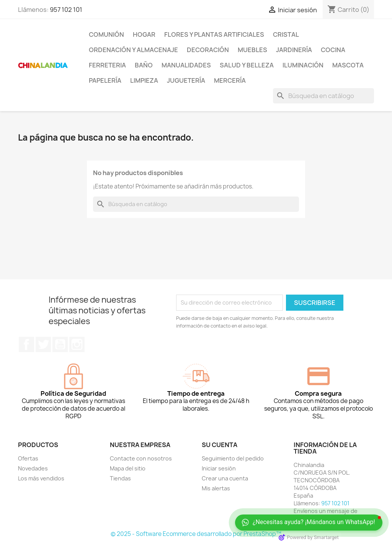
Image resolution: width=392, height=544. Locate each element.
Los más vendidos (41, 478)
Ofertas (28, 458)
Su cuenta (220, 445)
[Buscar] (323, 96)
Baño (144, 65)
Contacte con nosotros (141, 458)
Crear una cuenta (225, 478)
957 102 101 (66, 10)
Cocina (333, 50)
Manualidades (186, 65)
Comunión (106, 34)
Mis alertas (216, 488)
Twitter (43, 344)
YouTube (60, 344)
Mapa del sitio (128, 468)
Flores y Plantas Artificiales (214, 34)
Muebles (252, 50)
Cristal (286, 34)
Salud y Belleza (247, 65)
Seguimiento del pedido (233, 458)
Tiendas (120, 478)
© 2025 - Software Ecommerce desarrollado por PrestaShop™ (196, 534)
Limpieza (144, 80)
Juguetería (186, 80)
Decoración (208, 50)
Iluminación (303, 65)
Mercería (230, 80)
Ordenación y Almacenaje (133, 50)
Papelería (105, 80)
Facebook (26, 344)
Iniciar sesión (219, 468)
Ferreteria (107, 65)
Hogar (144, 34)
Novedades (33, 468)
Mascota (348, 65)
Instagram (77, 344)
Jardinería (294, 50)
